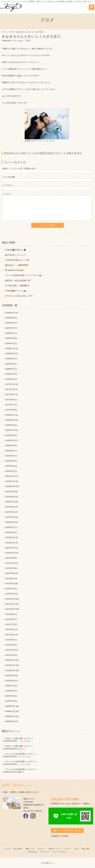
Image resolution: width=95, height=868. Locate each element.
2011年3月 (10, 645)
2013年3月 (10, 522)
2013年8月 (10, 497)
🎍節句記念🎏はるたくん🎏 (17, 260)
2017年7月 (10, 405)
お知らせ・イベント (55, 849)
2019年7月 (10, 343)
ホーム (4, 32)
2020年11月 (10, 313)
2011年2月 (10, 650)
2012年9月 (10, 553)
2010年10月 (10, 670)
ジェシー (23, 741)
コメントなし (18, 41)
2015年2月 (10, 451)
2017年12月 (10, 384)
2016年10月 (10, 420)
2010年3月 (10, 701)
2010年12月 (10, 660)
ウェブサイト (7, 185)
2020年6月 (10, 333)
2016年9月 (10, 425)
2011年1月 (10, 655)
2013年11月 (10, 481)
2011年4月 (10, 640)
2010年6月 (10, 691)
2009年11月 (10, 711)
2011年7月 (10, 624)
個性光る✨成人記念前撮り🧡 (18, 280)
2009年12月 (10, 706)
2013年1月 (10, 532)
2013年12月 (10, 476)
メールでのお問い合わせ (67, 830)
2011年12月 (10, 599)
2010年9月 (10, 675)
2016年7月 (10, 430)
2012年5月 (10, 573)
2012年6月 (10, 568)
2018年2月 (10, 374)
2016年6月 (10, 435)
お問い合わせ (33, 852)
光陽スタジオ (50, 863)
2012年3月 (10, 583)
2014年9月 (10, 456)
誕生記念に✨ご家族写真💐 (17, 265)
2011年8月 (10, 619)
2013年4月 (10, 517)
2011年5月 (10, 635)
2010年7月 (10, 686)
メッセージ (6, 194)
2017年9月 (10, 400)
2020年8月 (10, 323)
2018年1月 (10, 379)
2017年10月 (10, 394)
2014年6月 (10, 461)
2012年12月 (10, 537)
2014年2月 (10, 471)
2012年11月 (10, 543)
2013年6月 (10, 507)
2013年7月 (10, 502)
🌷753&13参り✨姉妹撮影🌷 (17, 286)
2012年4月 (10, 578)
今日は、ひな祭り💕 (14, 738)
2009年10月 (10, 716)
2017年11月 (10, 389)
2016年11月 (10, 415)
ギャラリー (42, 849)
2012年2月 (10, 589)
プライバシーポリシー (60, 852)
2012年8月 (10, 558)
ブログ (12, 32)
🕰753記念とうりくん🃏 (15, 255)
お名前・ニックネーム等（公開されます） (19, 168)
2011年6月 (10, 629)
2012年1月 (10, 594)
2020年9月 (10, 318)
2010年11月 (10, 665)
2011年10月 (10, 609)
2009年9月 (10, 721)
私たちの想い (18, 849)
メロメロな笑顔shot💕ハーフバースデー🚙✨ (24, 275)
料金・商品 (86, 849)
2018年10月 (10, 353)
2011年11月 (10, 604)
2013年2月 (10, 527)
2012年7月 (10, 563)
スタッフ (68, 849)
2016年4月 (10, 445)
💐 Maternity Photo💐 (14, 270)
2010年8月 (10, 681)
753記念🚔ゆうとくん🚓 (15, 291)
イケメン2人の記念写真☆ (16, 754)
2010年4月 (10, 696)
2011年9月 (10, 614)
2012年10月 (10, 548)
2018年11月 (10, 348)
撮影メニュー (30, 849)
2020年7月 (10, 328)
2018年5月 (10, 364)
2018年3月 (10, 369)
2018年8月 (10, 359)
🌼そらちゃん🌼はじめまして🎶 (19, 296)
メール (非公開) (8, 177)
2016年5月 (10, 440)
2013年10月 (10, 486)
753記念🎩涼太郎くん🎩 (15, 250)
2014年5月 (10, 466)
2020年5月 (10, 338)
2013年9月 (10, 491)
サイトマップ (45, 852)
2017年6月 (10, 410)
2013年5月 (10, 512)
